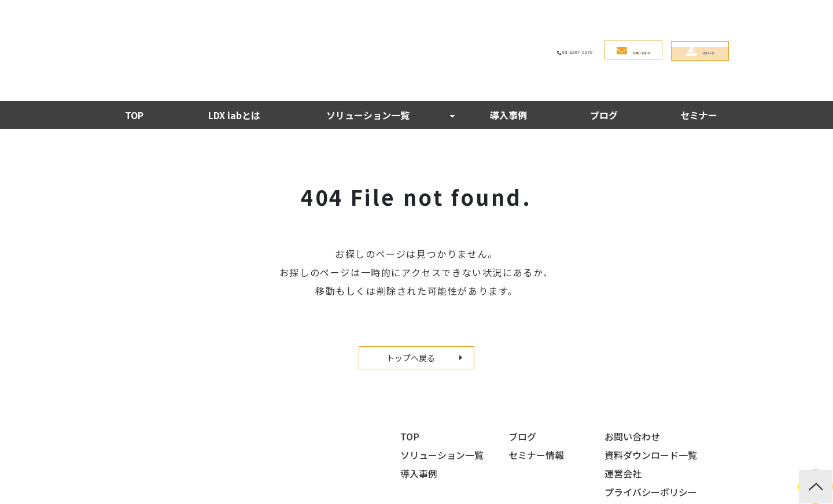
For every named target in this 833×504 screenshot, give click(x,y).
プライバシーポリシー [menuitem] (651, 433)
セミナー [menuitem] (699, 56)
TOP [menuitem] (134, 56)
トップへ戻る (411, 299)
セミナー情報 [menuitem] (536, 396)
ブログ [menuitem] (604, 56)
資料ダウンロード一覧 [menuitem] (651, 396)
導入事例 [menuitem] (508, 56)
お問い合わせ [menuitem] (632, 377)
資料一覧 (680, 22)
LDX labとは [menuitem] (234, 56)
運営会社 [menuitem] (623, 414)
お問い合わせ (557, 22)
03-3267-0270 (438, 21)
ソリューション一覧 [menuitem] (368, 56)
